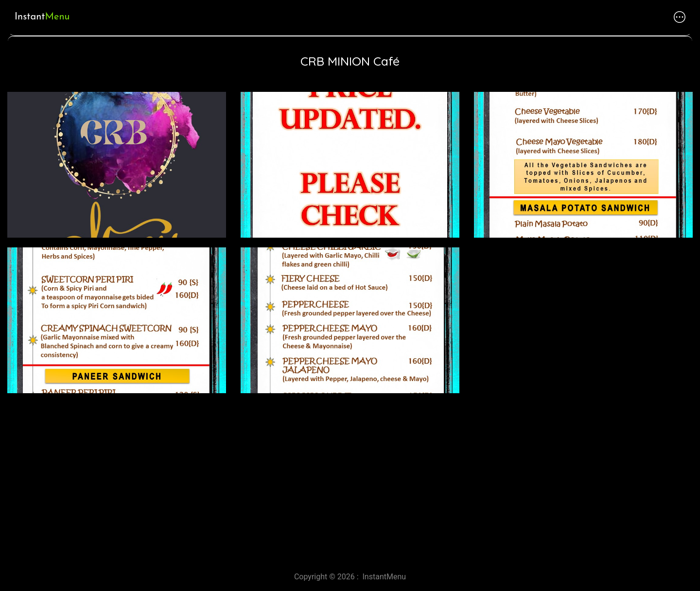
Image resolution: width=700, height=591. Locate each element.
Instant (42, 17)
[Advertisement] (292, 479)
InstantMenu (385, 577)
